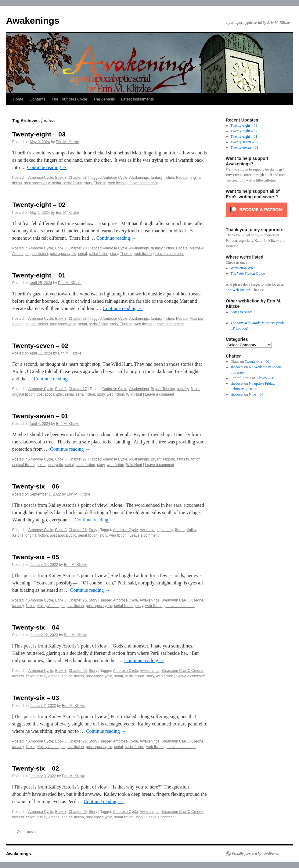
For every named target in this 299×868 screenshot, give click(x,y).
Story (93, 530)
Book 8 (61, 178)
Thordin (100, 183)
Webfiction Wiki (243, 268)
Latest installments (138, 99)
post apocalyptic (37, 183)
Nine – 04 (256, 394)
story (88, 183)
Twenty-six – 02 (36, 768)
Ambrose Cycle (41, 178)
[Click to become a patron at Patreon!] (256, 219)
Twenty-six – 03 (36, 698)
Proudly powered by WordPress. (255, 854)
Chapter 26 (78, 530)
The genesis (104, 99)
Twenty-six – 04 (36, 627)
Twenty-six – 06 (36, 486)
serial (57, 183)
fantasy (157, 178)
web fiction (117, 183)
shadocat (237, 367)
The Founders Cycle (69, 99)
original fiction (36, 254)
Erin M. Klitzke (68, 142)
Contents (38, 99)
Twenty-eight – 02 (39, 205)
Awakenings (33, 21)
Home (18, 99)
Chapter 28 (78, 178)
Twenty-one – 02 (257, 362)
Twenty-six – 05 (36, 557)
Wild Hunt (134, 394)
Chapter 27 (78, 389)
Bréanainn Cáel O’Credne (182, 600)
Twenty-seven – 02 (40, 346)
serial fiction (72, 183)
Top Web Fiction (238, 290)
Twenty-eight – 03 (39, 134)
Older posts (24, 832)
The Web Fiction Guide (248, 273)
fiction (169, 178)
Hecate (182, 178)
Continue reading (47, 167)
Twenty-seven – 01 (40, 416)
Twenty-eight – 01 (39, 275)
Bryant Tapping (163, 389)
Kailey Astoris (49, 606)
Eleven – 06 (265, 378)
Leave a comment (143, 183)
